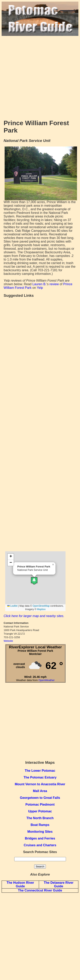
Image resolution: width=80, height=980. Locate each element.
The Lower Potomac (40, 771)
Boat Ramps (40, 825)
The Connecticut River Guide (40, 890)
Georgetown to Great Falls (40, 798)
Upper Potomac (40, 811)
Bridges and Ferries (40, 838)
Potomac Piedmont (40, 805)
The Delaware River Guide (59, 884)
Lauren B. (39, 284)
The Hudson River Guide (20, 884)
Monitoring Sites (40, 832)
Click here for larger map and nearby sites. (34, 616)
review (54, 284)
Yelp (40, 288)
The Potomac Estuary (40, 777)
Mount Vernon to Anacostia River (40, 784)
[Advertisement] (40, 76)
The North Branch (40, 818)
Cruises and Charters (40, 845)
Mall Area (40, 791)
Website (8, 641)
